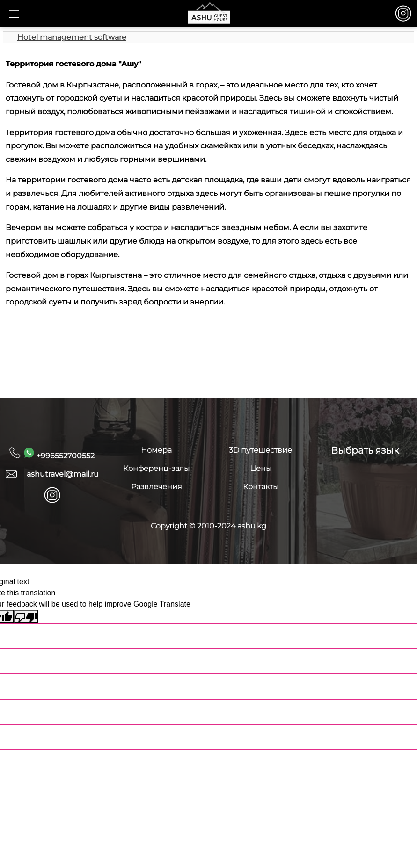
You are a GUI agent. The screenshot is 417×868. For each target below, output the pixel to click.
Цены (261, 468)
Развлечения (157, 487)
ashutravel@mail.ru (63, 474)
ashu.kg (252, 526)
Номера (156, 450)
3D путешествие (260, 450)
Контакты (261, 487)
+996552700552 (59, 454)
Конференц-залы (156, 468)
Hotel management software (72, 37)
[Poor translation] (26, 617)
